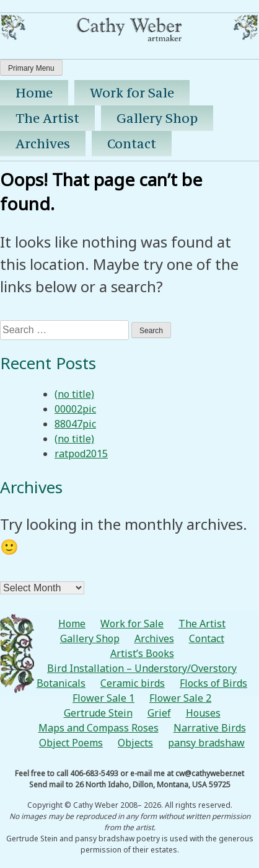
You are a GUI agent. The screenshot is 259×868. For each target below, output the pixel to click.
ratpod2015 (81, 454)
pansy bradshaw (206, 743)
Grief (159, 713)
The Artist (47, 118)
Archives (43, 144)
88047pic (75, 424)
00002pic (75, 409)
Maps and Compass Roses (99, 728)
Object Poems (71, 743)
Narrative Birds (210, 728)
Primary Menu (31, 68)
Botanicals (61, 683)
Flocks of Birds (213, 683)
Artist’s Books (142, 653)
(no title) (74, 394)
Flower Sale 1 (103, 698)
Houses (203, 713)
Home (34, 93)
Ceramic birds (133, 683)
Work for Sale (132, 93)
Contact (132, 144)
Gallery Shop (157, 118)
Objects (135, 743)
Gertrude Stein (98, 713)
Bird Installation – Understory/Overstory (142, 668)
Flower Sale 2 (180, 698)
